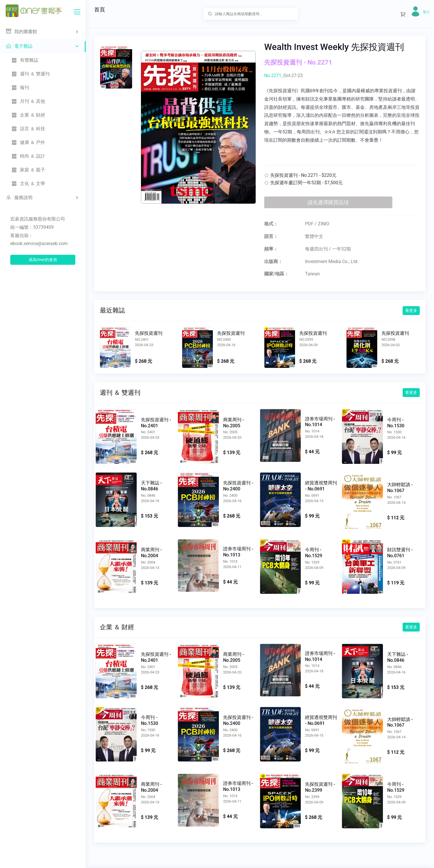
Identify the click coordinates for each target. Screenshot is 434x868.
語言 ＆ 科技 (28, 129)
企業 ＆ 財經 (28, 115)
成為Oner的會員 (43, 260)
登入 (426, 12)
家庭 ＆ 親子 (28, 170)
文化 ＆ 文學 (28, 184)
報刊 (20, 88)
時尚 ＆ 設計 (28, 156)
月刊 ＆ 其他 (28, 101)
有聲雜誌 (25, 60)
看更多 (411, 310)
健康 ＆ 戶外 (28, 142)
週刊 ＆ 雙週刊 (31, 74)
